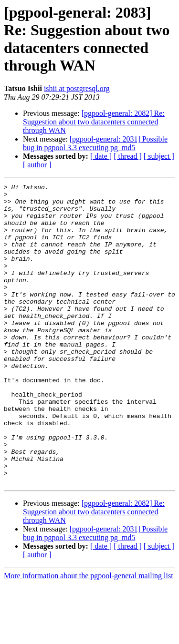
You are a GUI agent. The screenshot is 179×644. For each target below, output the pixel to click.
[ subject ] (159, 156)
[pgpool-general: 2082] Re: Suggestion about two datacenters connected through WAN (94, 122)
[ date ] (101, 156)
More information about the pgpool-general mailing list (89, 636)
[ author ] (37, 165)
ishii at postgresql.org (77, 88)
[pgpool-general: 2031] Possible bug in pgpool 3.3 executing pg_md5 (95, 143)
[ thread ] (128, 156)
